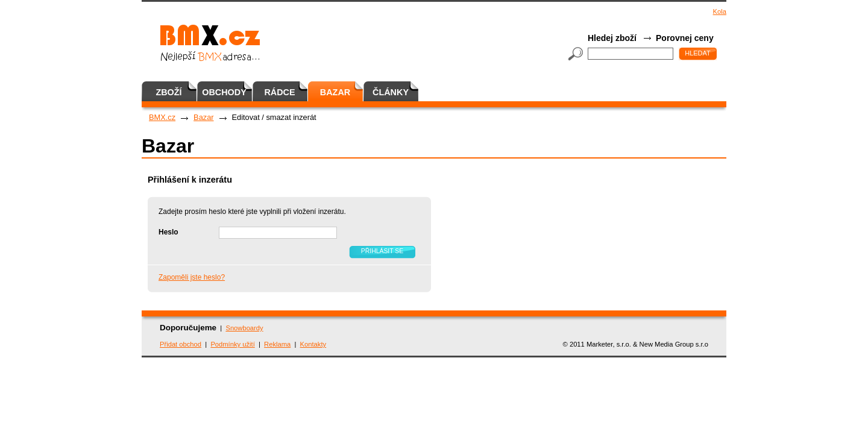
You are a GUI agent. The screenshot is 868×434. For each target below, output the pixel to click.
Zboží (168, 92)
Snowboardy (244, 328)
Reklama (277, 344)
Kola (720, 11)
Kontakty (313, 344)
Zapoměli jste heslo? (192, 277)
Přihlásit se (382, 251)
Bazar (335, 92)
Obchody (224, 92)
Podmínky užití (232, 344)
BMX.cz (162, 117)
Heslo (168, 232)
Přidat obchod (181, 344)
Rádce (279, 92)
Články (391, 92)
